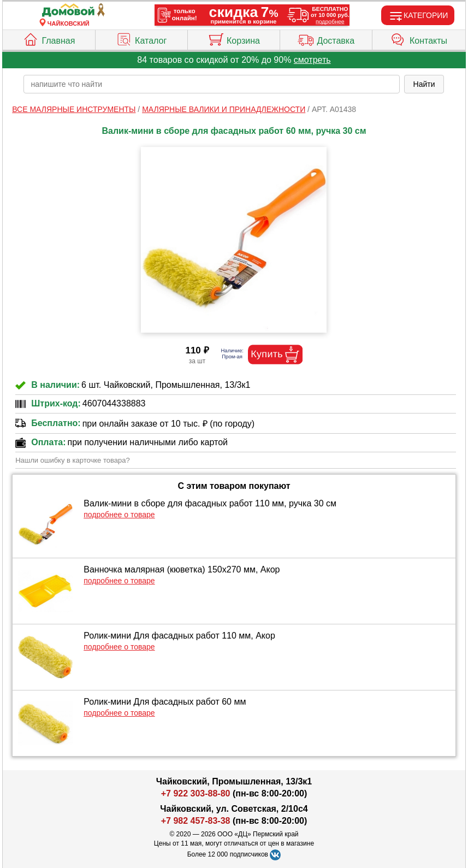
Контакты (419, 38)
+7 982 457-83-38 (196, 821)
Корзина (234, 38)
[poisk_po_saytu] (211, 84)
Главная (49, 38)
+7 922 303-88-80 (196, 793)
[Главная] (68, 11)
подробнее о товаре (119, 515)
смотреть (312, 60)
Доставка (326, 38)
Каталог (141, 38)
